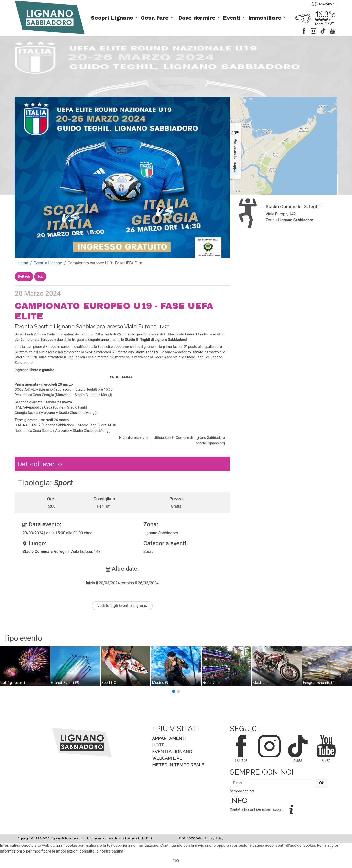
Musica (161, 682)
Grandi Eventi (65, 682)
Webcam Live (167, 758)
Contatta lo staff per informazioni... (258, 809)
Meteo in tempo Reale (178, 765)
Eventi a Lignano (48, 263)
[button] (174, 691)
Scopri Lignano (113, 18)
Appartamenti (169, 738)
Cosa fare (156, 18)
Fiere (209, 682)
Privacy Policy (214, 838)
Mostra (261, 682)
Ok (322, 783)
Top (40, 276)
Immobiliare (266, 18)
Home (23, 263)
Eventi (233, 18)
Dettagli (24, 276)
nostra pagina (111, 851)
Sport (109, 682)
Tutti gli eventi (13, 682)
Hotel (159, 745)
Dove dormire (198, 18)
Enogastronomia (319, 682)
